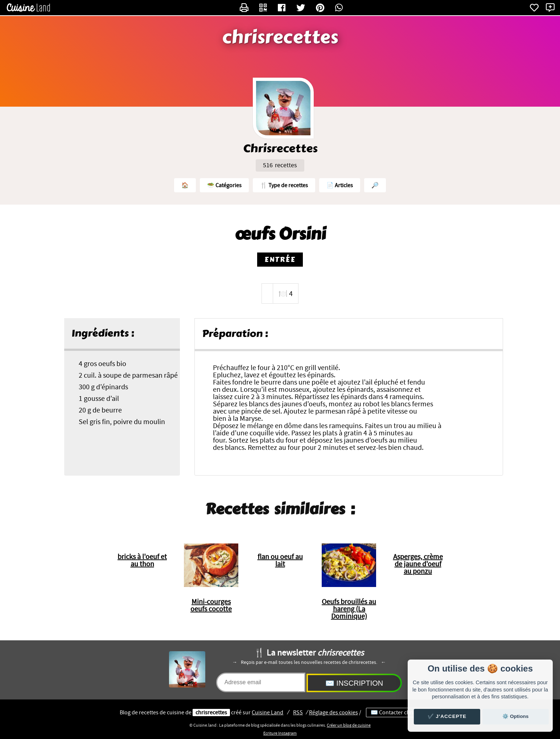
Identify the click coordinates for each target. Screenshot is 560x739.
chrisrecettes (280, 37)
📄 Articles (340, 185)
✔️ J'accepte (447, 716)
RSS (298, 713)
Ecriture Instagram (280, 733)
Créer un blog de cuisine (349, 725)
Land (267, 713)
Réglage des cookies (333, 713)
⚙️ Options (515, 716)
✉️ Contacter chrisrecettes (403, 713)
